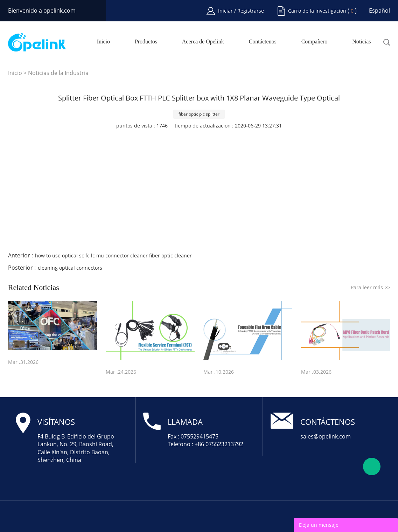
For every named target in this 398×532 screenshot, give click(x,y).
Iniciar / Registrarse (241, 11)
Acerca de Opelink (203, 42)
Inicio (103, 42)
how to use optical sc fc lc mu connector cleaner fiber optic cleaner (113, 255)
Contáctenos (263, 42)
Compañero (315, 42)
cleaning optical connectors (70, 268)
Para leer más (370, 287)
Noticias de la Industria (58, 73)
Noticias (361, 42)
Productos (146, 42)
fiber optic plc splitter (199, 114)
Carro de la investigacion (317, 11)
